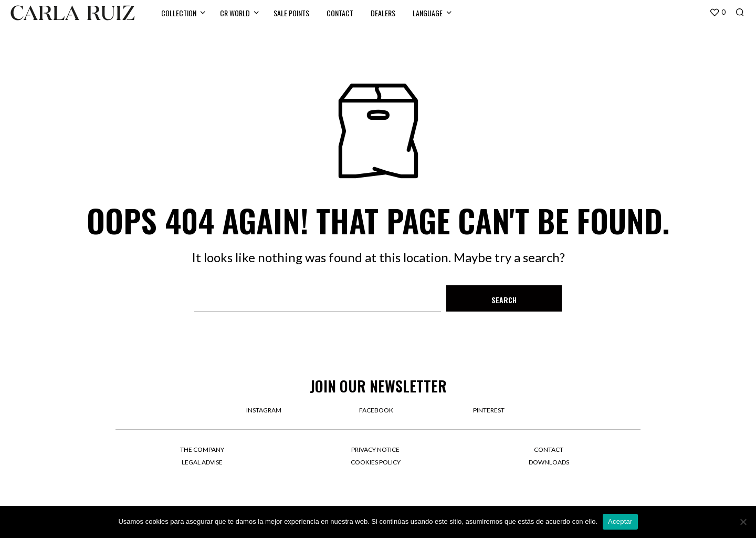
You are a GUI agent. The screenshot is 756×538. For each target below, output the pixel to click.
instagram (264, 410)
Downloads (549, 462)
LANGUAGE (428, 13)
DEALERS (383, 13)
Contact (549, 449)
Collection (179, 13)
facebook (376, 410)
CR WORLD (235, 13)
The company (202, 449)
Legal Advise (202, 462)
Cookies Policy (376, 462)
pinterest (489, 410)
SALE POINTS (291, 13)
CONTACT (340, 13)
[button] (717, 13)
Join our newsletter (378, 386)
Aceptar (620, 521)
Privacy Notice (375, 449)
